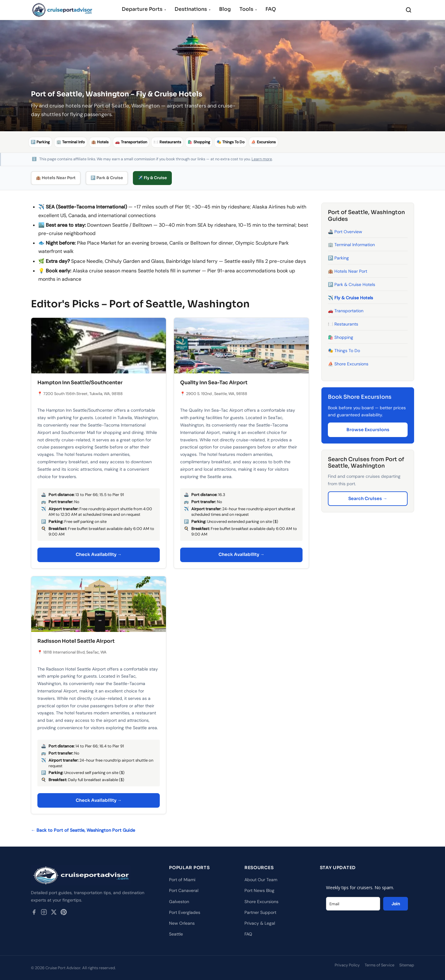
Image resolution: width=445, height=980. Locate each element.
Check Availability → (99, 554)
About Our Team (261, 880)
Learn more (262, 159)
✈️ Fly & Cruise (152, 178)
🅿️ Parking (338, 258)
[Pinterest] (64, 913)
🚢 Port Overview (345, 231)
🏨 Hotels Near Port (56, 178)
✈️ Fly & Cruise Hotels (350, 297)
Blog (225, 9)
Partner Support (260, 912)
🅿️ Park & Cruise (107, 178)
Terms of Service (379, 965)
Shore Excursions (261, 901)
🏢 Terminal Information (351, 245)
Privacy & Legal (260, 923)
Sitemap (407, 965)
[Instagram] (44, 913)
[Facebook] (34, 913)
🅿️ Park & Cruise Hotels (352, 284)
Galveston (179, 901)
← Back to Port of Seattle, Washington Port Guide (83, 830)
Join (396, 904)
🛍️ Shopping (341, 337)
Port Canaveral (184, 890)
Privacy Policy (347, 965)
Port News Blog (259, 890)
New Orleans (182, 923)
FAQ (271, 9)
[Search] (409, 10)
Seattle (176, 934)
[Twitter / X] (54, 913)
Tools (248, 9)
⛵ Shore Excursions (348, 364)
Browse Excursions (368, 429)
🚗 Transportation (346, 311)
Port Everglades (185, 912)
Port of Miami (182, 880)
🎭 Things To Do (344, 351)
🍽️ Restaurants (343, 324)
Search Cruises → (368, 498)
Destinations (193, 9)
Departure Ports (144, 9)
